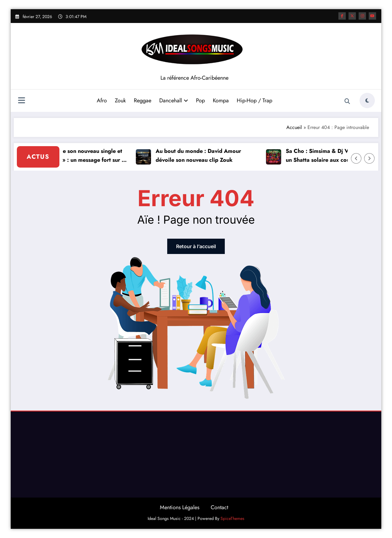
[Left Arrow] (356, 158)
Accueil (294, 127)
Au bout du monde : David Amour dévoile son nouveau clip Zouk (200, 155)
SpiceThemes (232, 518)
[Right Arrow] (369, 158)
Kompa (221, 100)
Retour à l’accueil (196, 246)
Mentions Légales (180, 507)
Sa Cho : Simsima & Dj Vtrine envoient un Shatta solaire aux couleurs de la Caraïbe (336, 156)
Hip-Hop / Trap (254, 100)
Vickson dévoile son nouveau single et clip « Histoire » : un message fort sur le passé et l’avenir (77, 156)
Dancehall (174, 100)
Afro (102, 100)
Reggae (143, 100)
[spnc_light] (367, 100)
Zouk (120, 100)
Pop (200, 100)
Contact (219, 507)
